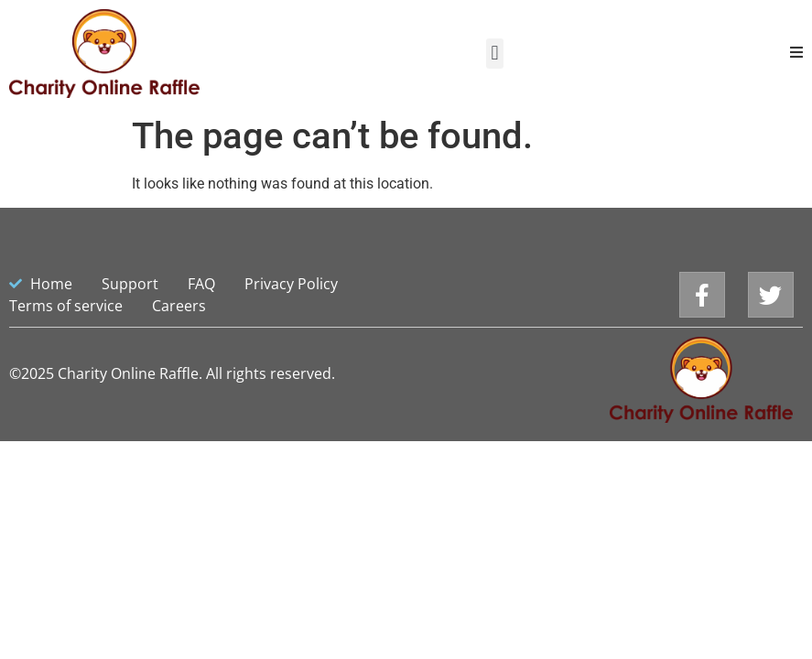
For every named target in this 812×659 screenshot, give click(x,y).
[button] (495, 54)
